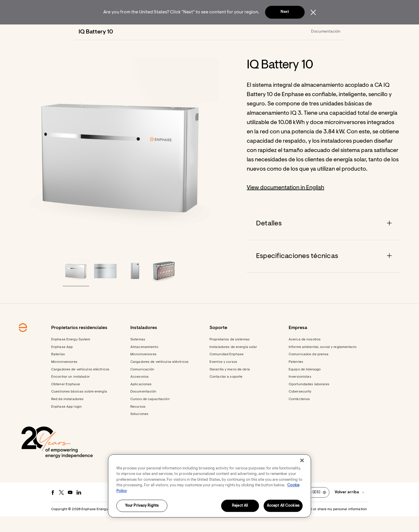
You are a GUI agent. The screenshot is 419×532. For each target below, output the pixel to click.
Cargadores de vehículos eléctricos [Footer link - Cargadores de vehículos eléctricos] (80, 385)
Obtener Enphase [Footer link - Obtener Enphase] (66, 400)
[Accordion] (324, 240)
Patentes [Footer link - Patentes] (296, 378)
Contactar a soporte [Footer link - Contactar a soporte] (226, 393)
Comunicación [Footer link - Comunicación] (142, 385)
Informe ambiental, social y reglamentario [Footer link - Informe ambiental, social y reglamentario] (323, 363)
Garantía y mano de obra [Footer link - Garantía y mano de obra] (230, 385)
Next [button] (285, 12)
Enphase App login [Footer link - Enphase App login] (66, 423)
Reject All (240, 506)
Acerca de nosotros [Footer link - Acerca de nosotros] (305, 355)
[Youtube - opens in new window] (70, 508)
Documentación (326, 47)
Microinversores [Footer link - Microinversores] (64, 378)
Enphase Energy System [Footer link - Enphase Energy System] (71, 355)
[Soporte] (230, 32)
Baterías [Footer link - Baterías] (58, 370)
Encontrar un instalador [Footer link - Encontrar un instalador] (70, 393)
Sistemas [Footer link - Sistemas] (138, 355)
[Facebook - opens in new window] (53, 508)
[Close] (302, 460)
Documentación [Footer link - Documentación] (143, 407)
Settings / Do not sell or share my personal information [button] (322, 525)
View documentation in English (285, 204)
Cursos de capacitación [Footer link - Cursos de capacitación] (150, 415)
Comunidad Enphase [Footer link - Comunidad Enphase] (227, 370)
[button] (329, 32)
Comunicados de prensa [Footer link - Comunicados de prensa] (309, 370)
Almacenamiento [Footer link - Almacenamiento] (144, 363)
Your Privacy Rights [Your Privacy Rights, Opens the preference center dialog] (142, 506)
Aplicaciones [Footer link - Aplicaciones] (141, 400)
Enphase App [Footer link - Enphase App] (62, 363)
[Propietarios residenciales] (130, 32)
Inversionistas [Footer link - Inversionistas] (300, 393)
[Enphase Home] (82, 32)
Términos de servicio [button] (235, 525)
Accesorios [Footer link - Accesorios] (140, 393)
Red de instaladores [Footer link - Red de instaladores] (67, 415)
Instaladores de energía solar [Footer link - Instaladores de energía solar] (233, 363)
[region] (210, 486)
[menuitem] (130, 32)
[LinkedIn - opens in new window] (79, 508)
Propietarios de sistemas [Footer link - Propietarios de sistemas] (230, 355)
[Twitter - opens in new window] (61, 508)
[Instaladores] (188, 32)
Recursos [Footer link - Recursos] (138, 423)
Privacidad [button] (265, 525)
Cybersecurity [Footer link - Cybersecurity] (300, 407)
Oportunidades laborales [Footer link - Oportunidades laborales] (309, 400)
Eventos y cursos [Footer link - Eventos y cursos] (223, 378)
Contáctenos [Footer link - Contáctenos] (299, 415)
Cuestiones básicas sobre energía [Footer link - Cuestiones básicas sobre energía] (79, 407)
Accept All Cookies (283, 506)
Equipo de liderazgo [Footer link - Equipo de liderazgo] (305, 385)
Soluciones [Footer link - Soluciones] (139, 430)
